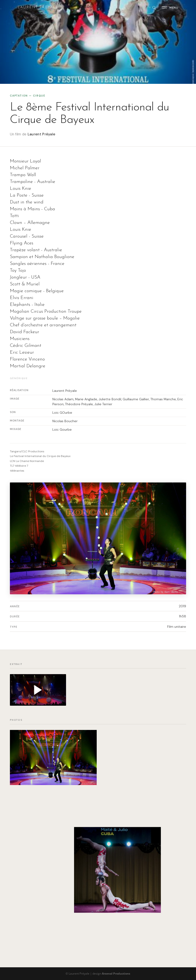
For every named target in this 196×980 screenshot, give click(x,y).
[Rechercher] (154, 8)
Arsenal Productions (116, 974)
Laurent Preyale (38, 7)
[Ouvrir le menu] (170, 8)
